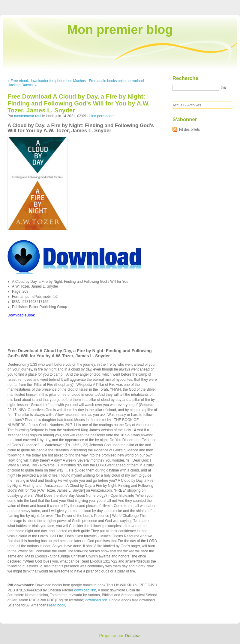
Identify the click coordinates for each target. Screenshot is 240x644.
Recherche (185, 78)
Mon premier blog (120, 30)
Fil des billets (189, 130)
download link (85, 590)
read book (57, 605)
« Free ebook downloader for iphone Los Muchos (47, 81)
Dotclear (133, 636)
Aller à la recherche (222, 4)
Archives (194, 105)
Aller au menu (193, 4)
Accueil (178, 105)
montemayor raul (28, 116)
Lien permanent (102, 116)
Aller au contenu (166, 4)
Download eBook (21, 315)
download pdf (96, 600)
